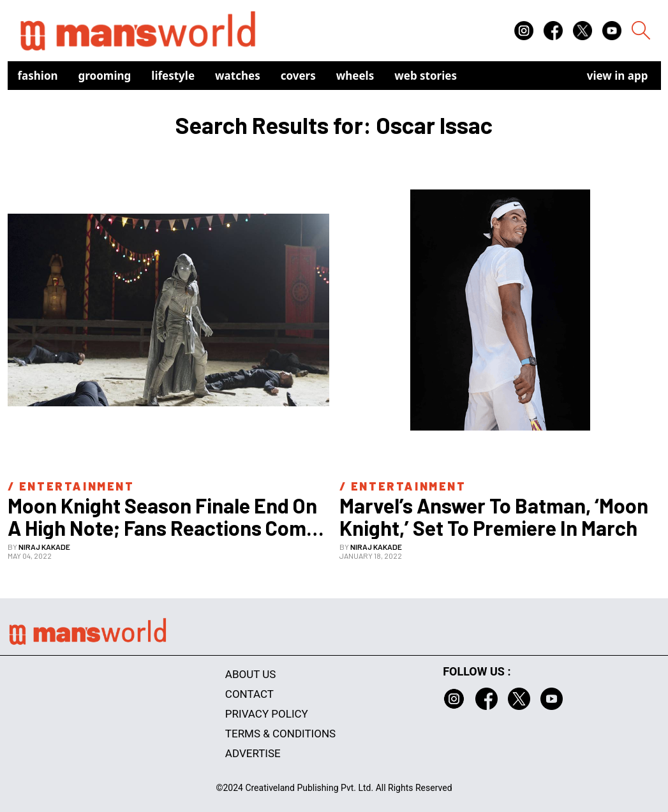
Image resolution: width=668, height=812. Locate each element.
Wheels (355, 76)
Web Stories (426, 76)
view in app (618, 76)
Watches (238, 76)
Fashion (38, 76)
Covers (298, 76)
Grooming (105, 76)
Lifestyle (173, 76)
